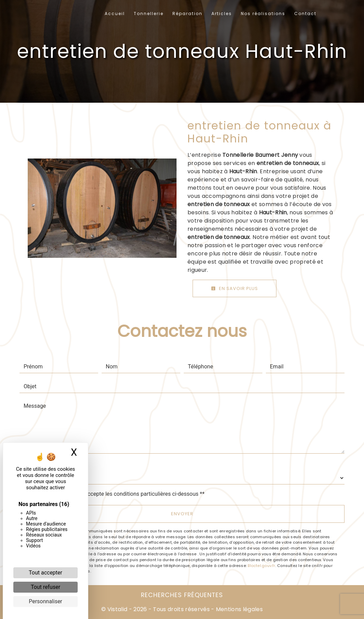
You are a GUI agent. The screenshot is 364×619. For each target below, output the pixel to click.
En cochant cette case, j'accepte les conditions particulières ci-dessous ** (115, 494)
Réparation (187, 14)
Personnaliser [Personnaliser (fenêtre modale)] (45, 601)
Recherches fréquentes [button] (182, 595)
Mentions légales (239, 609)
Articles (222, 14)
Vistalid (118, 609)
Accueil (115, 14)
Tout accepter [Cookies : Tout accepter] (45, 573)
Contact (305, 14)
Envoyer (182, 514)
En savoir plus (235, 288)
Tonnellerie (149, 14)
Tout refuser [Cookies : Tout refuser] (45, 587)
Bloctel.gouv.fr (261, 566)
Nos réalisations (263, 14)
